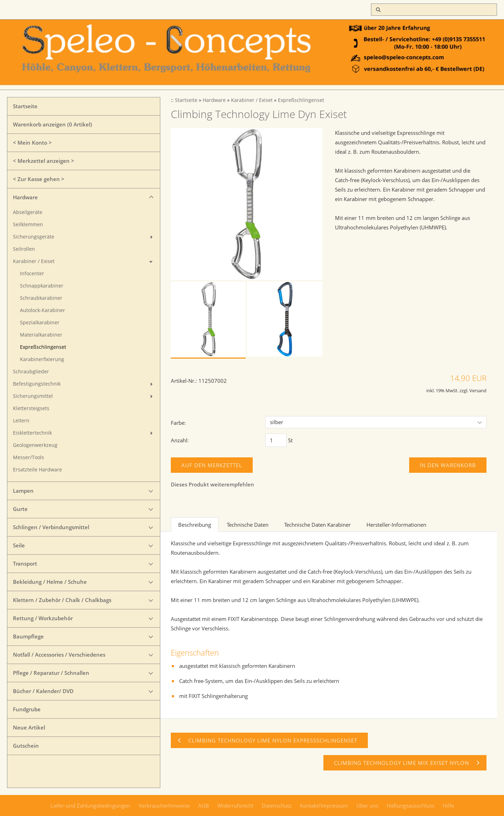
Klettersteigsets (31, 408)
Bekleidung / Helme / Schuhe (50, 582)
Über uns (367, 805)
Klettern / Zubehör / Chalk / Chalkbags (62, 600)
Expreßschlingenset (43, 347)
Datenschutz (277, 805)
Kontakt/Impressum (324, 805)
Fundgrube (27, 709)
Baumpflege (28, 636)
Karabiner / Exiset (34, 261)
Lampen (23, 491)
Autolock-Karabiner (43, 310)
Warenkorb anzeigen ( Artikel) (52, 124)
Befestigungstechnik (37, 384)
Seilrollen (24, 249)
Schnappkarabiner (42, 286)
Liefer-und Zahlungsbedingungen (90, 805)
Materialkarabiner (41, 335)
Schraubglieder (31, 372)
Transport (25, 563)
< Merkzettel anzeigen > (44, 161)
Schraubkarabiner (41, 298)
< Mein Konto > (32, 143)
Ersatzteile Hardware (37, 470)
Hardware (25, 197)
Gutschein (26, 746)
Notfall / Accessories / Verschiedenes (59, 655)
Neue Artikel (29, 727)
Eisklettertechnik (32, 433)
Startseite (25, 106)
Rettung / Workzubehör (43, 618)
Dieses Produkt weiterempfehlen (212, 484)
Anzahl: (180, 440)
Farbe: (178, 423)
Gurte (20, 509)
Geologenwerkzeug (35, 445)
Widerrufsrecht (235, 805)
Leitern (21, 421)
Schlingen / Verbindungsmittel (51, 527)
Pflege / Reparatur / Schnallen (51, 673)
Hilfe (448, 805)
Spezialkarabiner (40, 323)
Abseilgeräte (28, 212)
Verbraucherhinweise (164, 805)
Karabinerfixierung (42, 359)
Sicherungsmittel (33, 396)
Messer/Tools (29, 457)
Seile (19, 545)
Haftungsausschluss (411, 805)
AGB (204, 805)
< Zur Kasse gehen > (39, 179)
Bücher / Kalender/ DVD (43, 691)
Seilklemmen (28, 224)
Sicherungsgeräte (34, 237)
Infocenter (32, 274)
